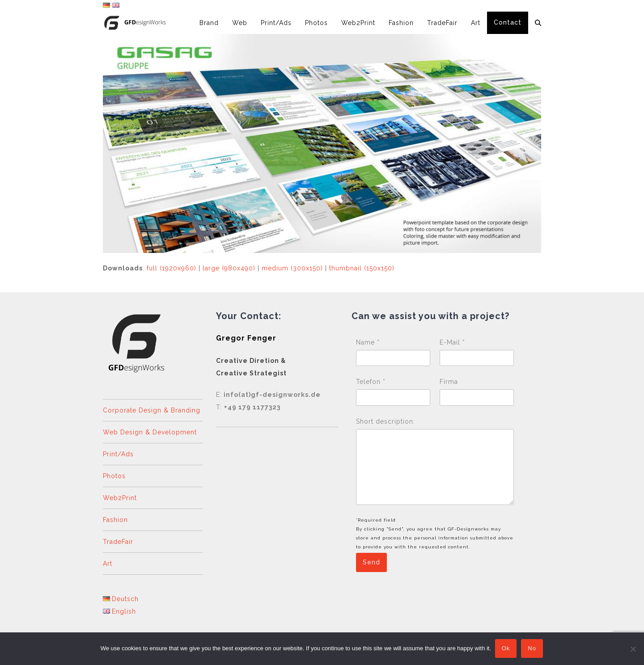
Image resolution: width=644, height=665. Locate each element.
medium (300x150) (292, 268)
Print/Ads (118, 454)
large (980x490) (229, 268)
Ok (506, 649)
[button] (538, 23)
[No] (633, 649)
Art (108, 564)
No (533, 649)
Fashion (115, 520)
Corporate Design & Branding (152, 410)
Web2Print (120, 498)
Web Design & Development (150, 432)
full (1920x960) (172, 268)
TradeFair (118, 542)
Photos (114, 476)
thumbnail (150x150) (362, 268)
